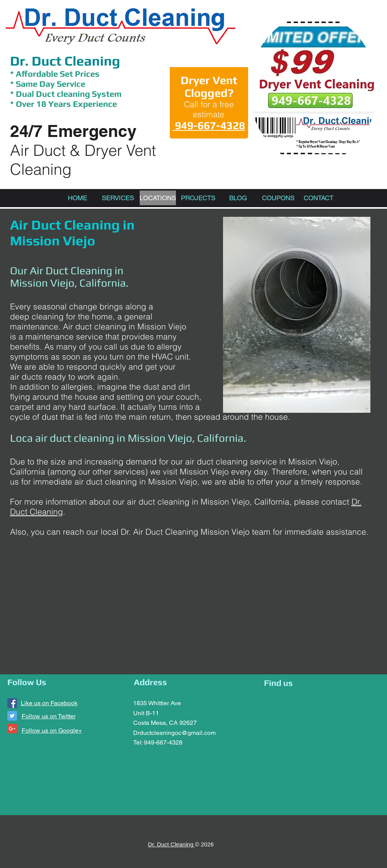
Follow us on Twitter (49, 716)
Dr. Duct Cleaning (65, 61)
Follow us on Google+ (52, 730)
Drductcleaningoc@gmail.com (174, 733)
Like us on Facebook (49, 703)
